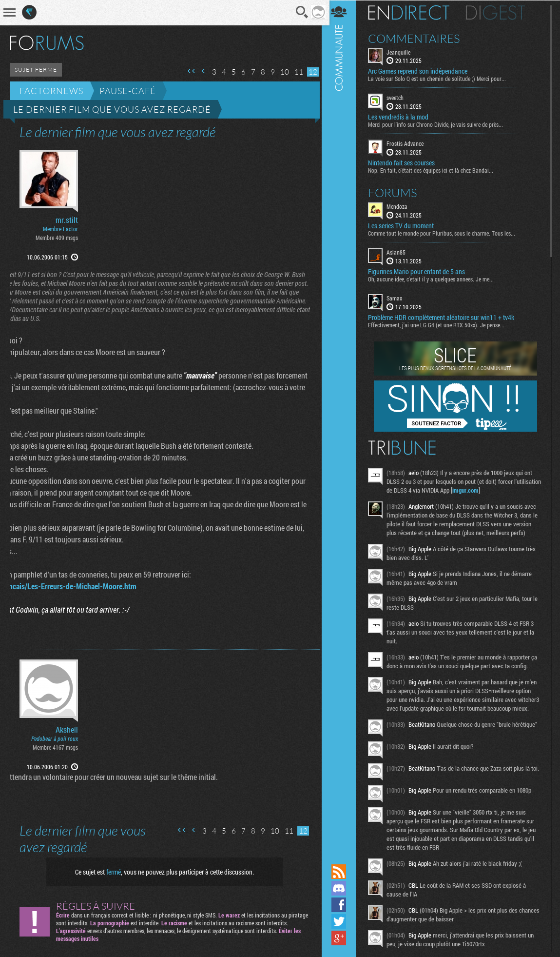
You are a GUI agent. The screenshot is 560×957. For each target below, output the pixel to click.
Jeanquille (403, 52)
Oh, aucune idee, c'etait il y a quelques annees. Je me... (435, 279)
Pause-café (128, 91)
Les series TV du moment (405, 225)
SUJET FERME (36, 70)
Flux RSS (343, 872)
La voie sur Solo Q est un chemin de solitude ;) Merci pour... (441, 79)
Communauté (343, 431)
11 (295, 72)
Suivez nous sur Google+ (343, 938)
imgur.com (498, 490)
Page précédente (200, 71)
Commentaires (418, 38)
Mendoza (401, 206)
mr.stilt (67, 220)
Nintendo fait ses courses (406, 162)
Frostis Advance (409, 143)
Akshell (67, 730)
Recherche (299, 12)
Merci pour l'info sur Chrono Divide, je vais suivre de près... (440, 124)
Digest (500, 12)
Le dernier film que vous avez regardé (112, 109)
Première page (188, 71)
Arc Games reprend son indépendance (422, 71)
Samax (399, 298)
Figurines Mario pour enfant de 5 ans (421, 271)
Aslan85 (400, 252)
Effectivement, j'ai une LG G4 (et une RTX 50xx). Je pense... (441, 324)
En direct (413, 12)
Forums (397, 192)
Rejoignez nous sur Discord (343, 888)
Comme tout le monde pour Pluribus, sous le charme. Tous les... (446, 233)
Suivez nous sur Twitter (343, 921)
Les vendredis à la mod (403, 117)
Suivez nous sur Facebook (343, 905)
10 (281, 72)
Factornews (51, 91)
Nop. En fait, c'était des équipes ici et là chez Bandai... (435, 170)
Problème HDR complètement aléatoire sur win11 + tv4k (445, 317)
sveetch (399, 98)
